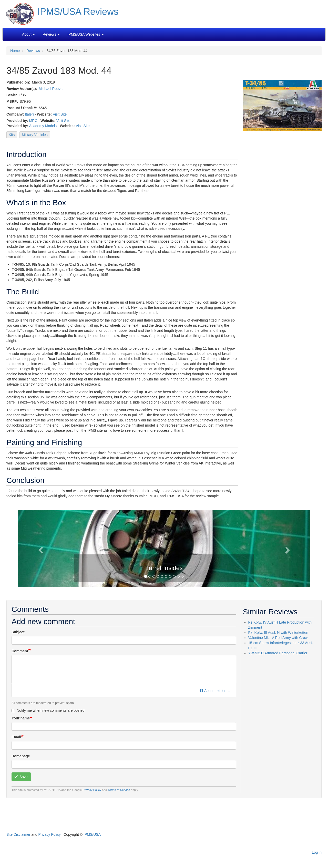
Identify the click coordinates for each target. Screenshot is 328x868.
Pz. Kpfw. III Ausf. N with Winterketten (278, 633)
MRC (33, 121)
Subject (18, 632)
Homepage (21, 756)
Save (21, 777)
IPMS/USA (92, 834)
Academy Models (43, 126)
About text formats (216, 691)
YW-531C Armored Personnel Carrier (278, 653)
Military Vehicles (35, 135)
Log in (317, 852)
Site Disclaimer (18, 834)
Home (15, 51)
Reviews (33, 51)
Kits (12, 135)
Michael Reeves (52, 89)
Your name (21, 718)
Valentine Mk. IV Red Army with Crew (278, 638)
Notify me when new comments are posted (48, 710)
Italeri (29, 114)
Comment (20, 651)
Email (16, 737)
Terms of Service (119, 790)
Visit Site (60, 114)
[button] (164, 548)
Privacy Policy (92, 790)
